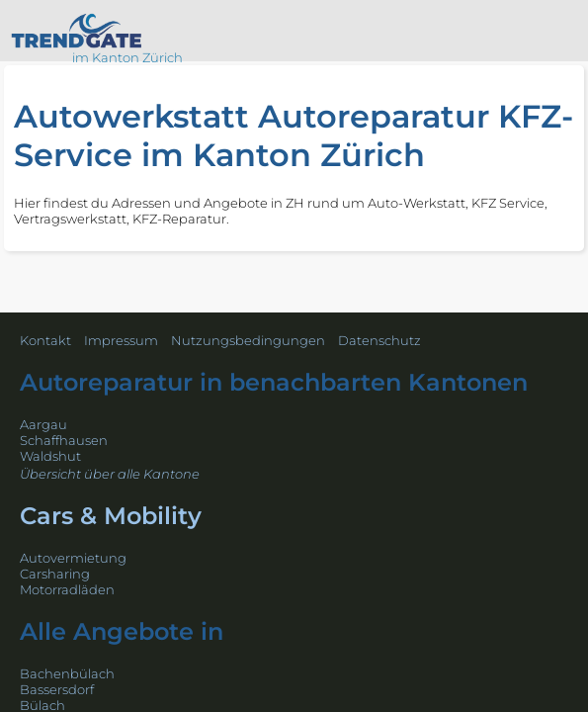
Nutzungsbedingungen (248, 340)
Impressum (121, 340)
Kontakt (45, 340)
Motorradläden (67, 589)
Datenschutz (379, 340)
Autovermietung (73, 558)
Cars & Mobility (111, 516)
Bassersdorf (57, 689)
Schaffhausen (64, 440)
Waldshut (50, 456)
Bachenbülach (67, 673)
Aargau (43, 424)
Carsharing (55, 574)
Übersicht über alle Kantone (110, 474)
